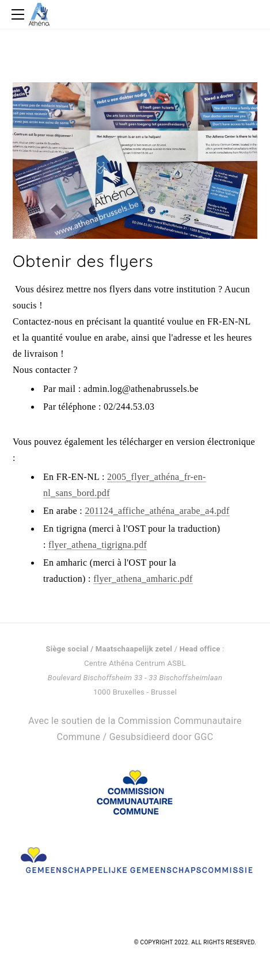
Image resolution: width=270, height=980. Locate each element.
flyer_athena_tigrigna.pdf (98, 545)
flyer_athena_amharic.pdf (143, 579)
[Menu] (20, 14)
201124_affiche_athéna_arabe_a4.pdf (157, 511)
